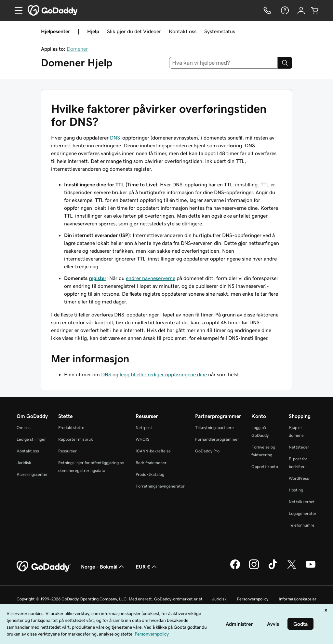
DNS (115, 138)
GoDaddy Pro (207, 451)
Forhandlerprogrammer (217, 439)
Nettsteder (299, 447)
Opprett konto (265, 467)
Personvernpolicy (253, 599)
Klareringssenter (32, 474)
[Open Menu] (16, 10)
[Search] (285, 63)
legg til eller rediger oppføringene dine (163, 374)
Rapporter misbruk (76, 439)
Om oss (24, 428)
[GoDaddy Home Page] (44, 567)
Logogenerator (303, 513)
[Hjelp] (284, 10)
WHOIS (142, 439)
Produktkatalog (150, 474)
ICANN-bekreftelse (153, 451)
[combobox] (224, 63)
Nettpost (144, 428)
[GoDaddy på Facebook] (235, 568)
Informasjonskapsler (298, 599)
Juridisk (24, 463)
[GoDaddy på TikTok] (273, 568)
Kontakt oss (183, 31)
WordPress (299, 478)
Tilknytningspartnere (214, 428)
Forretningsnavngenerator (160, 486)
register (98, 278)
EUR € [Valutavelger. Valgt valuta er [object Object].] (147, 567)
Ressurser (67, 451)
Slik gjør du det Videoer (134, 31)
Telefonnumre (302, 525)
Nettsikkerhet (302, 502)
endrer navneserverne (151, 278)
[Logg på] (301, 10)
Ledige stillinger (31, 439)
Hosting (296, 490)
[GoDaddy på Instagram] (254, 568)
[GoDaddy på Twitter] (292, 568)
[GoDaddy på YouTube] (311, 568)
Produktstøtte (71, 428)
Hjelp (93, 31)
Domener (77, 49)
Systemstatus (220, 31)
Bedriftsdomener (151, 463)
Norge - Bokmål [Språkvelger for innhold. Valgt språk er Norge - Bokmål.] (103, 567)
